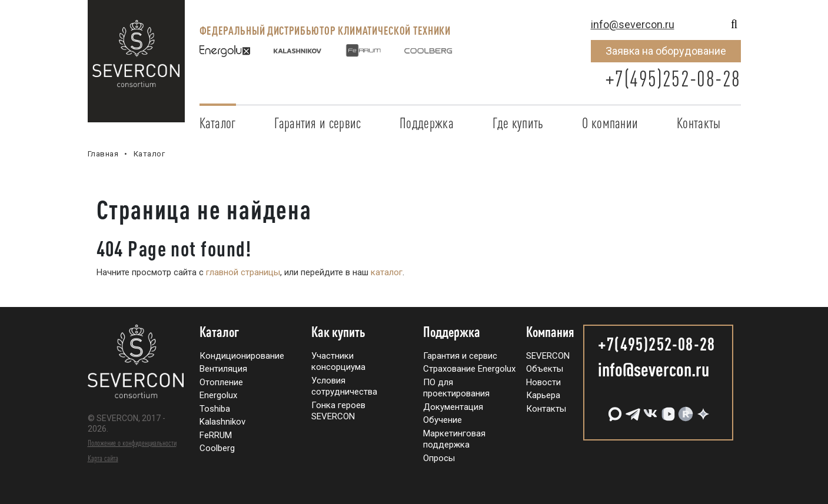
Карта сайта (103, 458)
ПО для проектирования (456, 388)
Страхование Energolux (469, 369)
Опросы (439, 458)
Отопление (221, 382)
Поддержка (427, 123)
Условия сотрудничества (344, 386)
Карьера (543, 395)
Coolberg (217, 448)
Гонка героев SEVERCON (338, 411)
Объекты (545, 369)
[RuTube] (684, 410)
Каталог (218, 123)
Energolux (218, 395)
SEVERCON (548, 356)
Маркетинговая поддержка (454, 439)
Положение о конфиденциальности (132, 443)
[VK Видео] (667, 410)
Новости (543, 382)
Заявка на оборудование (666, 51)
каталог (387, 272)
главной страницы (243, 272)
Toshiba (215, 409)
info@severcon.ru (633, 24)
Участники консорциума (338, 362)
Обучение (443, 420)
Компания (550, 332)
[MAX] (614, 410)
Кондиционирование (242, 356)
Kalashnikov (222, 422)
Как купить (338, 332)
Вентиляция (223, 369)
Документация (453, 407)
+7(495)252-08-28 (673, 79)
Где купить (518, 123)
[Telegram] (631, 410)
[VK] (649, 410)
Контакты (699, 123)
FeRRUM (216, 435)
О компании (610, 123)
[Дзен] (702, 410)
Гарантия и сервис (317, 123)
